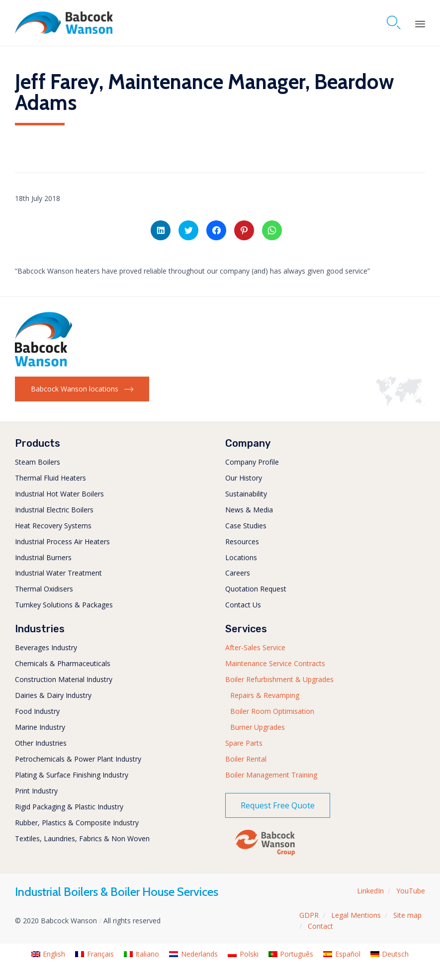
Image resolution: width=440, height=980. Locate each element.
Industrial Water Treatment (58, 573)
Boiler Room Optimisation (272, 711)
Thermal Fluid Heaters (50, 478)
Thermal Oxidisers (44, 589)
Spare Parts (244, 743)
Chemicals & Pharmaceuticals (63, 663)
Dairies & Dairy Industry (53, 695)
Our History (244, 478)
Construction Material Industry (64, 679)
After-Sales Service (255, 647)
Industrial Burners (43, 557)
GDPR (309, 915)
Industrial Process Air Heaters (62, 541)
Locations (241, 557)
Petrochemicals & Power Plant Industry (78, 759)
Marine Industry (40, 727)
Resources (242, 541)
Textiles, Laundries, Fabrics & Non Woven (82, 838)
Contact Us (243, 605)
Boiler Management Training (271, 775)
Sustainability (246, 494)
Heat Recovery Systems (53, 526)
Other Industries (41, 743)
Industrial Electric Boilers (54, 510)
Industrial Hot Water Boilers (59, 494)
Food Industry (37, 711)
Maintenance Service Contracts (275, 663)
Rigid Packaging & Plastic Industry (69, 807)
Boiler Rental (246, 759)
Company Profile (252, 462)
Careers (238, 573)
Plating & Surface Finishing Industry (72, 775)
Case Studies (246, 526)
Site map (407, 915)
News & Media (249, 510)
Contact (320, 926)
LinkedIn (370, 891)
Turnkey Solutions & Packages (64, 605)
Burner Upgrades (258, 727)
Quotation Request (256, 589)
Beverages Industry (46, 647)
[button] (82, 389)
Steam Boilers (38, 462)
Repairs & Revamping (265, 695)
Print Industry (36, 791)
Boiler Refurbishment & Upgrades (279, 679)
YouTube (411, 891)
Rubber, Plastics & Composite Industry (77, 823)
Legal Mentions (356, 915)
